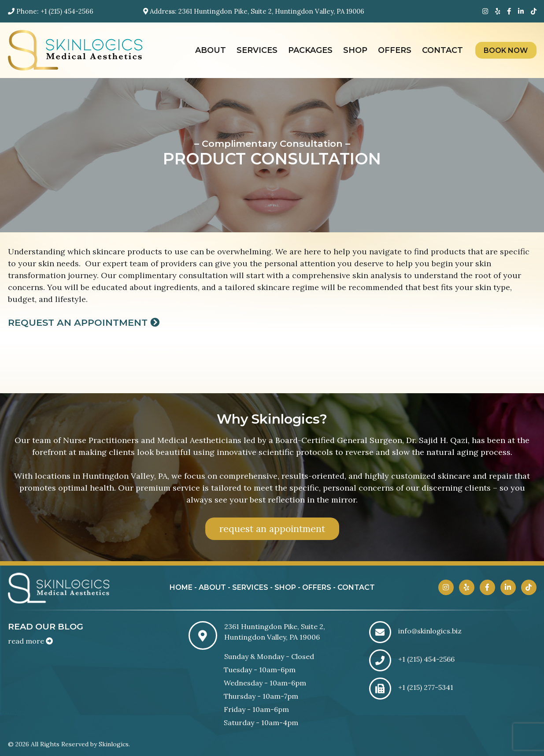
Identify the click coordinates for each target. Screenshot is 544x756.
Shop (355, 50)
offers (317, 587)
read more (30, 641)
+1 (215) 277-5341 (426, 687)
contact (356, 587)
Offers (395, 50)
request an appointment (272, 529)
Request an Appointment (84, 322)
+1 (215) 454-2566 (67, 11)
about (212, 587)
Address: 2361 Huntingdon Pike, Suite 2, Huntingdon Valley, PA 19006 (254, 11)
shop (285, 587)
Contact (442, 50)
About (211, 50)
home (181, 587)
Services (257, 50)
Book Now (506, 50)
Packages (310, 50)
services (250, 587)
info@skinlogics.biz (430, 631)
